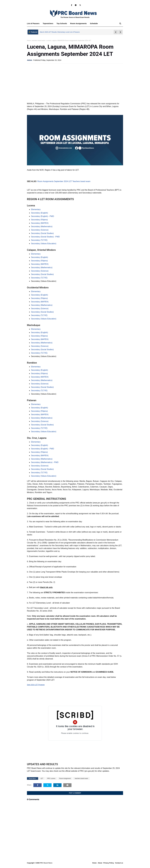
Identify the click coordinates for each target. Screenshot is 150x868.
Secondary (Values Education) (44, 244)
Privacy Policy (109, 863)
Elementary (36, 209)
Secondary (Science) (40, 230)
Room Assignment (65, 778)
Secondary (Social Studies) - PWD (45, 237)
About (100, 863)
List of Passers (33, 23)
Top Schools (62, 23)
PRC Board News (46, 863)
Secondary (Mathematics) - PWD (45, 462)
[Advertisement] (75, 82)
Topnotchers (48, 23)
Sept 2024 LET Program (36, 685)
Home (29, 41)
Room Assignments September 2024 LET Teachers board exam (64, 181)
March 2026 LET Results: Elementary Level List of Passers (60, 32)
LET (42, 778)
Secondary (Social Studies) (42, 233)
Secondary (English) (39, 213)
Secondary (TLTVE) (39, 240)
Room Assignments (78, 23)
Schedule (94, 23)
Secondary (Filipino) (39, 220)
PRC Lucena (51, 778)
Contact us (119, 863)
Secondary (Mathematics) (42, 226)
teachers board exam (39, 41)
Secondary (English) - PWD (43, 216)
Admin (30, 60)
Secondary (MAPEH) (40, 223)
